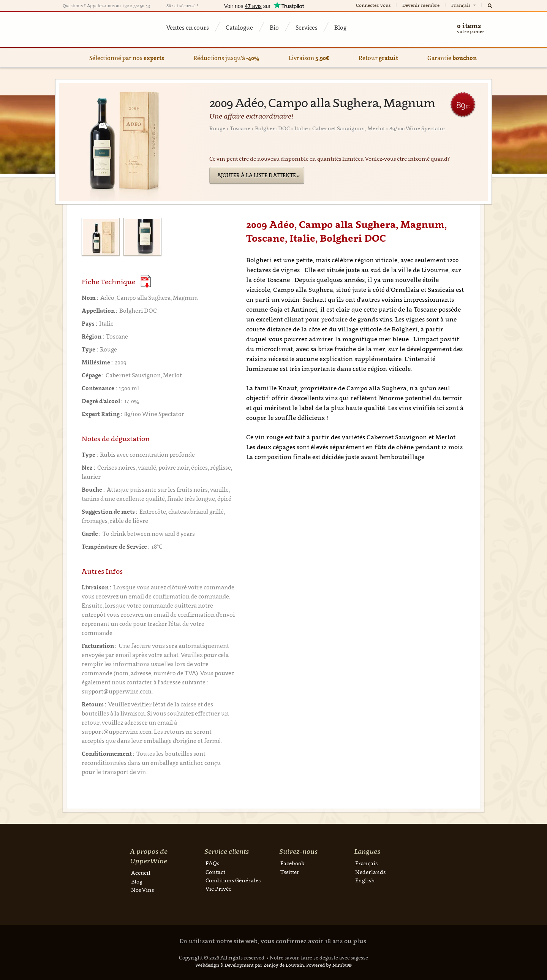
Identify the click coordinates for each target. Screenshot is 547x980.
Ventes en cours (188, 27)
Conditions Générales (233, 880)
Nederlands (370, 872)
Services (307, 27)
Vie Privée (218, 889)
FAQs (212, 863)
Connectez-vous (373, 5)
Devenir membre (421, 5)
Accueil (141, 873)
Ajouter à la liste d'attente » (258, 175)
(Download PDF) (146, 281)
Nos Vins (142, 890)
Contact (215, 872)
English (365, 880)
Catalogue (239, 27)
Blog (340, 27)
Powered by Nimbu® (329, 965)
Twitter (290, 872)
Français (464, 5)
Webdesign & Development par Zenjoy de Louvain (250, 965)
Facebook (292, 863)
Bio (274, 27)
